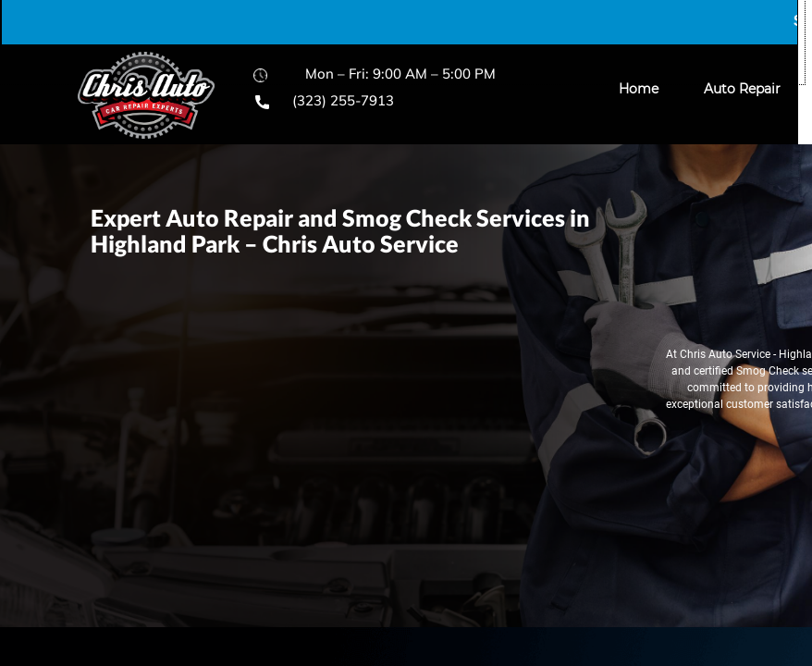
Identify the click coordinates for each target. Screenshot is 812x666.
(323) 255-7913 (343, 100)
